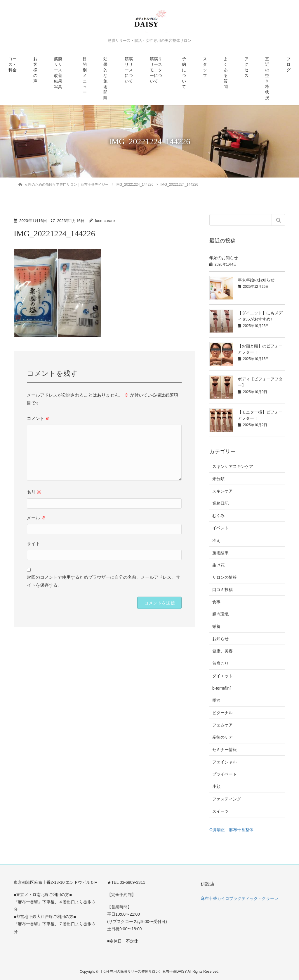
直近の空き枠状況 (267, 78)
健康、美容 (222, 651)
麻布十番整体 (241, 830)
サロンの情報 (225, 577)
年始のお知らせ (224, 258)
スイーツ (220, 811)
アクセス (246, 67)
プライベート (225, 774)
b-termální (221, 688)
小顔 (216, 786)
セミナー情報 (225, 750)
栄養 (216, 626)
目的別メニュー (85, 76)
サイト (33, 544)
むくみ (218, 516)
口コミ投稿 (222, 590)
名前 (34, 492)
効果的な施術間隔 (105, 78)
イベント (220, 528)
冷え (216, 540)
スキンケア (222, 491)
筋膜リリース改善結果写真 (58, 73)
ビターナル (222, 713)
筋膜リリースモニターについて (156, 70)
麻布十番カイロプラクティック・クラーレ (239, 898)
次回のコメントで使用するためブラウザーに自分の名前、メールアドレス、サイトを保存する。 (104, 581)
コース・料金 (13, 64)
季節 (216, 700)
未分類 (218, 479)
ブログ (288, 64)
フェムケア (222, 725)
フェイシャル (225, 762)
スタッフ (205, 67)
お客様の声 (35, 70)
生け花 (218, 565)
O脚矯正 (217, 830)
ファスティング (227, 799)
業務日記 (220, 503)
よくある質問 (226, 73)
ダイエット (222, 676)
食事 (216, 602)
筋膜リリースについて (129, 70)
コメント (38, 418)
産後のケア (222, 737)
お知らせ (220, 639)
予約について (184, 73)
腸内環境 (220, 614)
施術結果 (220, 553)
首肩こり (220, 663)
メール (36, 518)
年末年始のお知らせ (256, 280)
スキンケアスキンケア (233, 466)
